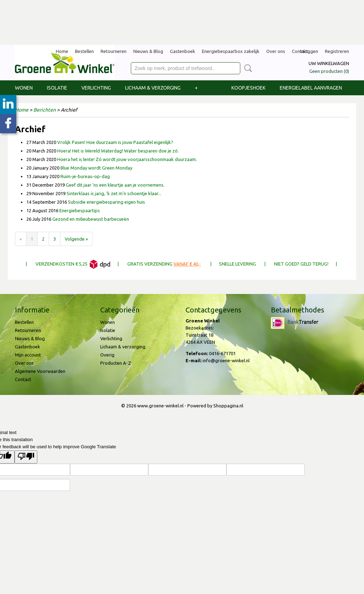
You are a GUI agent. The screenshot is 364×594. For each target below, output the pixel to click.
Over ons (276, 51)
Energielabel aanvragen (311, 88)
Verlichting (96, 88)
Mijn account (28, 355)
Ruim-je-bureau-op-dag (85, 176)
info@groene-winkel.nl (226, 360)
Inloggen (309, 51)
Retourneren (114, 51)
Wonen (24, 88)
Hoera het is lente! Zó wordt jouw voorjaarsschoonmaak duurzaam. (127, 159)
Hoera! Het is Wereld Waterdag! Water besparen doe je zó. (118, 151)
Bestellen (84, 51)
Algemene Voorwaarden (40, 371)
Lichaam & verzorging (153, 88)
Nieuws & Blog (148, 51)
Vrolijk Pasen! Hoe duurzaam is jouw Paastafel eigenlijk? (115, 142)
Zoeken (247, 68)
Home (62, 51)
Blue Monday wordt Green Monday (96, 168)
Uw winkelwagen (329, 63)
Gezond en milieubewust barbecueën (91, 219)
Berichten (45, 110)
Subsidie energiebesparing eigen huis (106, 202)
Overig (107, 355)
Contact (23, 379)
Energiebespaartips (80, 210)
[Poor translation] (26, 457)
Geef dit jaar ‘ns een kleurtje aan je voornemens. (115, 185)
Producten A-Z (116, 363)
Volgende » (76, 239)
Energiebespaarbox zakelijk (231, 51)
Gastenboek (183, 51)
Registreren (337, 51)
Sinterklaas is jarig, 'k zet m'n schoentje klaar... (114, 193)
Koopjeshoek (248, 88)
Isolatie (57, 88)
